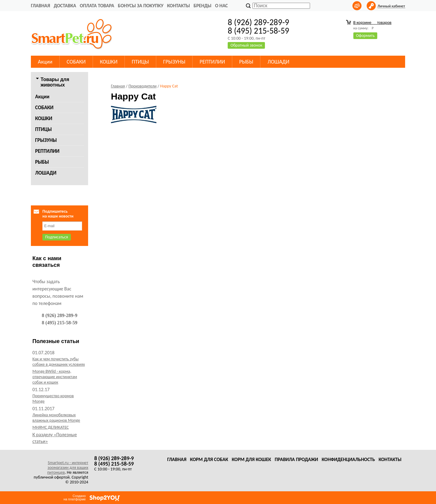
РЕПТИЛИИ (212, 62)
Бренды (202, 6)
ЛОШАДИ (278, 62)
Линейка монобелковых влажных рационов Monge (56, 418)
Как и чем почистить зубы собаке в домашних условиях (59, 362)
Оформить (365, 36)
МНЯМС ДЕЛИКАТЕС (51, 427)
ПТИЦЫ (140, 62)
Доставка (65, 6)
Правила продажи (296, 459)
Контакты (179, 6)
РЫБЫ (246, 62)
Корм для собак (209, 459)
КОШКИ (109, 62)
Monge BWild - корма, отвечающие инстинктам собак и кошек (55, 377)
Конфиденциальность (348, 459)
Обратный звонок (246, 45)
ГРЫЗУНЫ (174, 62)
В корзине (372, 23)
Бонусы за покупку (140, 6)
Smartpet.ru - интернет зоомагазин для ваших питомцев (68, 468)
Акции (45, 62)
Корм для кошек (251, 459)
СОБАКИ (76, 62)
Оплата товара (97, 6)
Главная (40, 6)
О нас (221, 6)
